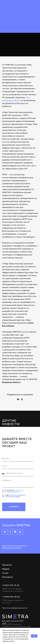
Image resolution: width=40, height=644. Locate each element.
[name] (18, 459)
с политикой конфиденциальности (14, 491)
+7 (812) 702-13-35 (11, 585)
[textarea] (18, 483)
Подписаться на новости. (12, 548)
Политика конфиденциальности (15, 608)
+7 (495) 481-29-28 (11, 597)
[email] (18, 466)
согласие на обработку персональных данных (15, 496)
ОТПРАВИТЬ (14, 507)
